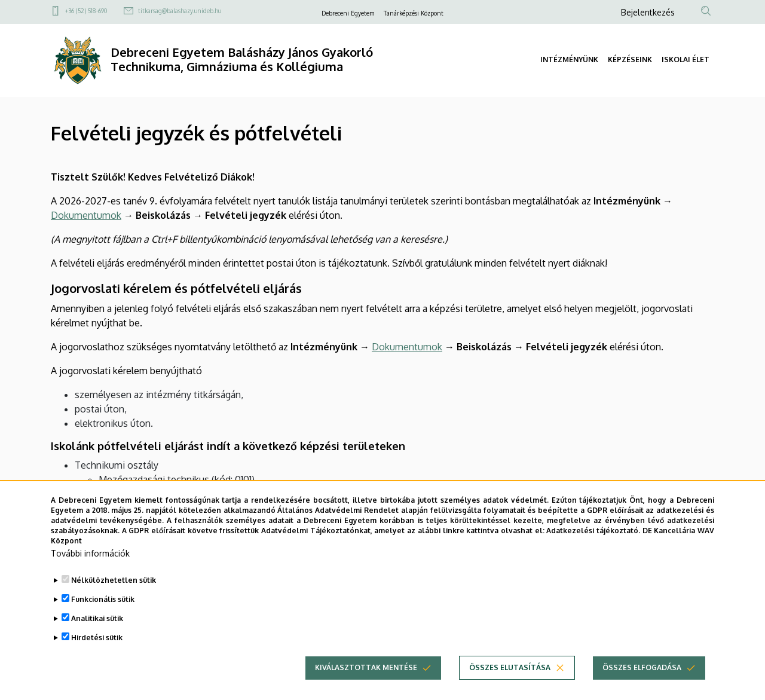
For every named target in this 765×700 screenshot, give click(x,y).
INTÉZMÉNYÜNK (569, 59)
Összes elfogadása (642, 687)
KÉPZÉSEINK (630, 59)
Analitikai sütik (97, 638)
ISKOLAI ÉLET (686, 59)
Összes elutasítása (510, 687)
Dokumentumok (86, 215)
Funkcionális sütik (103, 619)
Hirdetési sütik (97, 657)
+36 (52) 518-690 (86, 11)
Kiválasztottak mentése (366, 687)
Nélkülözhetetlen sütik (114, 600)
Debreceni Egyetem (348, 13)
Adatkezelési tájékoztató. (593, 550)
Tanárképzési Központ (414, 13)
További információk (90, 573)
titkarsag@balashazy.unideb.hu (180, 11)
